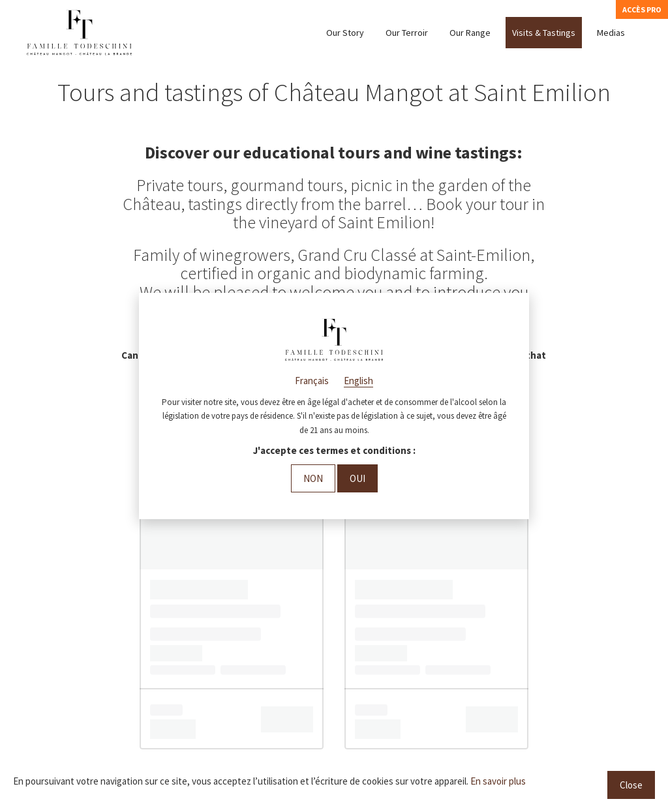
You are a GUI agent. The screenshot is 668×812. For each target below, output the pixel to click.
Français (312, 381)
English (358, 381)
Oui (357, 478)
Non (313, 478)
